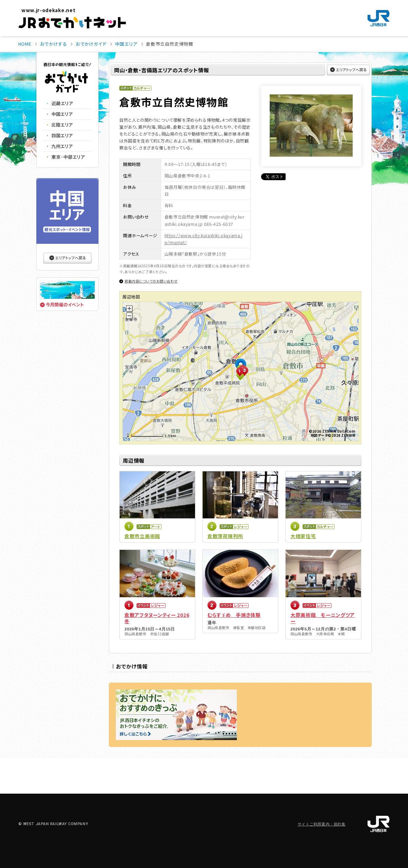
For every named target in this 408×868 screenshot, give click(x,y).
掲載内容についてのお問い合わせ (151, 281)
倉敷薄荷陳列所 (225, 536)
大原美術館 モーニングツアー (323, 618)
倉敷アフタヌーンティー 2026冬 (157, 618)
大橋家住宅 (303, 536)
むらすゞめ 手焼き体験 (234, 615)
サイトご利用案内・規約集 (322, 824)
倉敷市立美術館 (142, 536)
